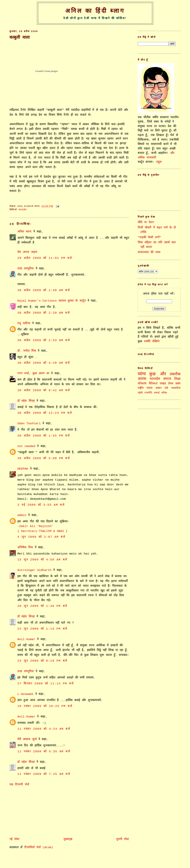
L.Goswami (25, 694)
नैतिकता (153, 384)
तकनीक (175, 374)
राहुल (159, 162)
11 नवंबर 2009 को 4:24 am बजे (44, 729)
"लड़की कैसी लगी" (149, 237)
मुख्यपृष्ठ (68, 839)
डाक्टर (159, 388)
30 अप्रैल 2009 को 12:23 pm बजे (45, 413)
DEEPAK (23, 469)
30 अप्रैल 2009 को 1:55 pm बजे (44, 436)
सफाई (157, 393)
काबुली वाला (20, 38)
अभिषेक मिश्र (25, 547)
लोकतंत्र (142, 384)
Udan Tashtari (29, 423)
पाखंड (163, 384)
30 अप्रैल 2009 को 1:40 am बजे (44, 290)
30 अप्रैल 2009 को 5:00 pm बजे (44, 458)
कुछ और (158, 374)
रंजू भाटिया (24, 323)
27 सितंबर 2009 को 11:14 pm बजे (46, 684)
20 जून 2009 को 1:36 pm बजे (42, 606)
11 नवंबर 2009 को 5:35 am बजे (44, 752)
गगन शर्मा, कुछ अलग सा (33, 373)
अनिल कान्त (24, 232)
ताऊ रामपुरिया (26, 269)
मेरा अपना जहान (27, 252)
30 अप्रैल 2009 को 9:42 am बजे (44, 390)
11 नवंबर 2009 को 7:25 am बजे (44, 774)
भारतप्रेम (23, 210)
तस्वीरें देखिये (151, 341)
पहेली (140, 393)
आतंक (142, 379)
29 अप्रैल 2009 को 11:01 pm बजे (45, 258)
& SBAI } (60, 531)
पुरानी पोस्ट (123, 839)
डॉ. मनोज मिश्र (27, 351)
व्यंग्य (142, 374)
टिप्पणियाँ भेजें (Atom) (39, 847)
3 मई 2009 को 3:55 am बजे (41, 505)
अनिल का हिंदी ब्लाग (95, 11)
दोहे (166, 388)
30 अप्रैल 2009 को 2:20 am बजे (44, 313)
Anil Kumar (26, 639)
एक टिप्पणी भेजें (19, 785)
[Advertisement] (36, 811)
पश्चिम (164, 393)
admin (22, 515)
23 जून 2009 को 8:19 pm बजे (42, 661)
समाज (167, 379)
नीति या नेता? (146, 222)
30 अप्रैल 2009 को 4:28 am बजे (44, 363)
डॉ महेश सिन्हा (26, 401)
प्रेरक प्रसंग (174, 384)
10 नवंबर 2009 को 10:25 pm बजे (45, 706)
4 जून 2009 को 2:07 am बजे (41, 537)
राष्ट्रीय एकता (145, 388)
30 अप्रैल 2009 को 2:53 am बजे (44, 340)
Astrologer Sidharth (34, 570)
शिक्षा (177, 379)
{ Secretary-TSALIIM (35, 531)
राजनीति (148, 393)
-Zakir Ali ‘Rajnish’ (35, 526)
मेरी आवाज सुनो (27, 739)
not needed (26, 446)
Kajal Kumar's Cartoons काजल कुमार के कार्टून (52, 301)
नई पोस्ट (14, 839)
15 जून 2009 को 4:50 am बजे (42, 560)
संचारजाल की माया (149, 252)
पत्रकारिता (176, 388)
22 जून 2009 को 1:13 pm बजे (42, 629)
